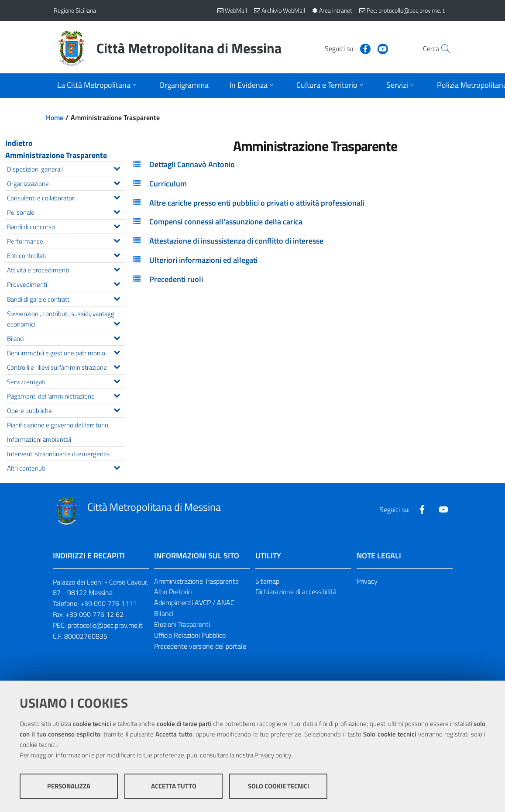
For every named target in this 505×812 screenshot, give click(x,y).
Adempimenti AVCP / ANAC (194, 602)
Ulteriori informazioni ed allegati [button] (203, 260)
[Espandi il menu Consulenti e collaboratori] (117, 196)
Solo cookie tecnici (278, 786)
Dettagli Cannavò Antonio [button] (192, 164)
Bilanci (164, 613)
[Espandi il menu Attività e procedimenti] (117, 268)
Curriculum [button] (168, 184)
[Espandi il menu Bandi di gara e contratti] (117, 298)
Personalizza (69, 786)
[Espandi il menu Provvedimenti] (117, 283)
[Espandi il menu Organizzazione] (117, 182)
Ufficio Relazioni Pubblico (190, 635)
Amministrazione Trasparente (56, 155)
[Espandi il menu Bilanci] (117, 337)
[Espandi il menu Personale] (117, 211)
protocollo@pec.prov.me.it (105, 625)
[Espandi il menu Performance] (117, 240)
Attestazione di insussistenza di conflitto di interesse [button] (236, 241)
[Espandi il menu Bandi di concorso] (117, 225)
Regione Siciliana (75, 10)
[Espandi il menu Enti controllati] (117, 254)
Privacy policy (273, 755)
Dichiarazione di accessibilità (296, 592)
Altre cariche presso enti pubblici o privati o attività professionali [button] (257, 203)
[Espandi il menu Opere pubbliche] (117, 409)
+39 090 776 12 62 (94, 614)
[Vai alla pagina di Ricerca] (441, 48)
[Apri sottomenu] (98, 86)
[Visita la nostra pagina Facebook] (347, 48)
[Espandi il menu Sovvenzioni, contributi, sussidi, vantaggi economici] (117, 323)
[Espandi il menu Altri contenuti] (117, 467)
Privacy (367, 581)
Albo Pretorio (173, 592)
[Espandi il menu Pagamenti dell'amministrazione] (117, 395)
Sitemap (267, 581)
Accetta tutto (174, 786)
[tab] (315, 165)
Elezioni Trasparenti (182, 624)
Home (55, 117)
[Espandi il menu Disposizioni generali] (117, 168)
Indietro (19, 143)
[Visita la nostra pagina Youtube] (364, 48)
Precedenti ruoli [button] (176, 279)
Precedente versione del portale (200, 646)
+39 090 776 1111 (108, 603)
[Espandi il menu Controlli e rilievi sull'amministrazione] (117, 366)
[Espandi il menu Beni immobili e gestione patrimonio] (117, 351)
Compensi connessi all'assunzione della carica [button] (226, 222)
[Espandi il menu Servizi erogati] (117, 380)
